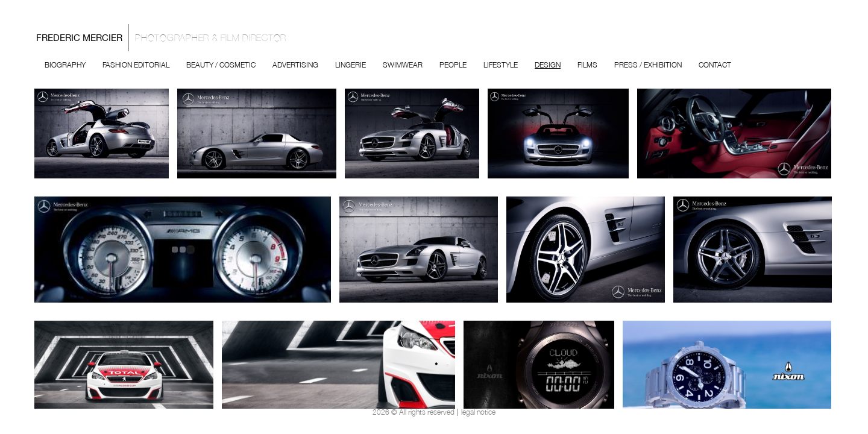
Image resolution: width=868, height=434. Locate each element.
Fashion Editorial (136, 65)
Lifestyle (501, 65)
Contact (715, 65)
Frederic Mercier (164, 38)
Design (548, 65)
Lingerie (351, 65)
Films (587, 65)
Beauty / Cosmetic (221, 65)
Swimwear (403, 65)
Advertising (295, 65)
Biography (65, 65)
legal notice (478, 412)
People (453, 65)
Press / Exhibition (648, 65)
